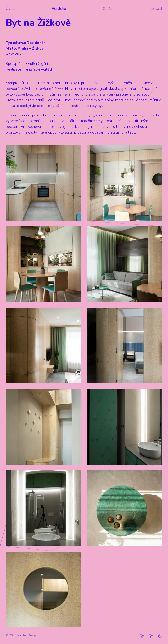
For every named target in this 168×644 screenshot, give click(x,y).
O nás (108, 9)
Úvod (10, 9)
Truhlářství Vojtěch (38, 69)
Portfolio (59, 9)
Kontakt (156, 9)
